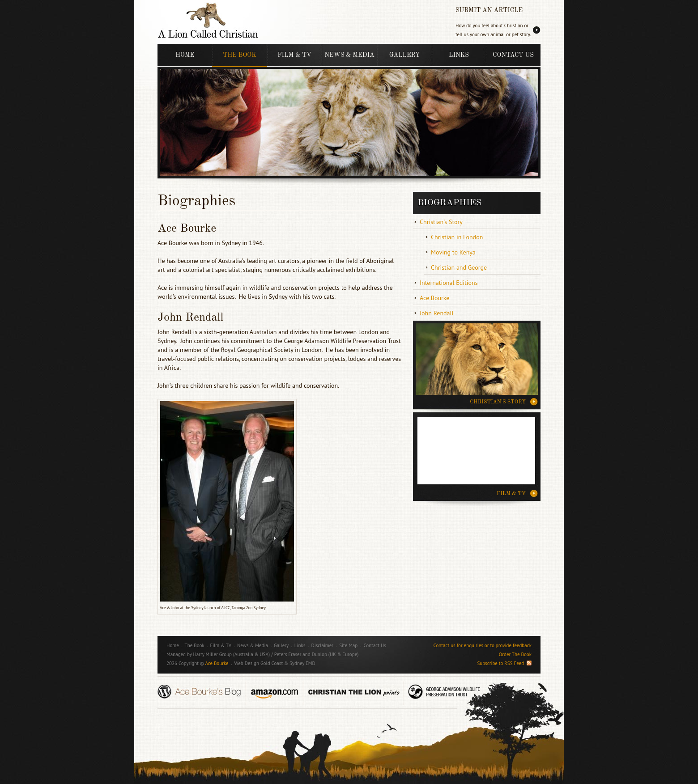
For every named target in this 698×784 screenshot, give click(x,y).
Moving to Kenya (453, 252)
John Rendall (437, 313)
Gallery (404, 55)
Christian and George (459, 267)
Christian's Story (441, 222)
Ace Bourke (435, 298)
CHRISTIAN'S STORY (498, 402)
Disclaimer (323, 645)
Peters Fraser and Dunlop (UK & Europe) (317, 654)
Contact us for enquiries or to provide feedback (483, 645)
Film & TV (294, 55)
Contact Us (513, 55)
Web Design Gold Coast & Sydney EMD (275, 663)
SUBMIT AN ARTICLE (489, 10)
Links (459, 55)
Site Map (348, 645)
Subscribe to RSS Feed (504, 663)
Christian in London (457, 237)
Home (185, 55)
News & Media (349, 55)
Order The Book (515, 654)
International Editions (449, 283)
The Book (239, 55)
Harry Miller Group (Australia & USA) (231, 654)
